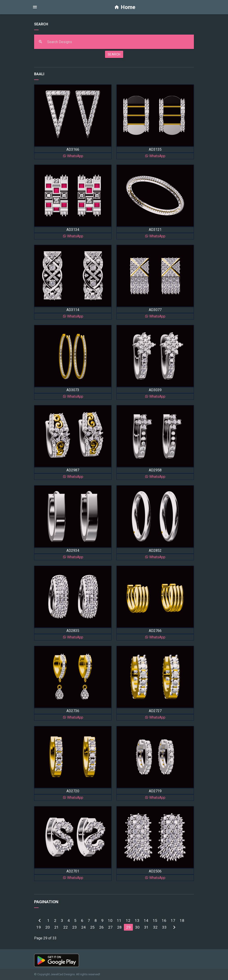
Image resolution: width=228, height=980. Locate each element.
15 (155, 920)
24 (83, 927)
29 (128, 927)
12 (128, 920)
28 (119, 927)
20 (48, 927)
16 (164, 920)
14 (146, 920)
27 (110, 927)
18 (182, 920)
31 (146, 927)
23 (75, 927)
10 (110, 920)
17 (173, 920)
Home (125, 7)
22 (66, 927)
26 (101, 927)
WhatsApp (73, 156)
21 (57, 927)
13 (137, 920)
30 (137, 927)
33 (164, 927)
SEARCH (114, 54)
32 (155, 927)
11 (119, 920)
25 (92, 927)
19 (39, 927)
